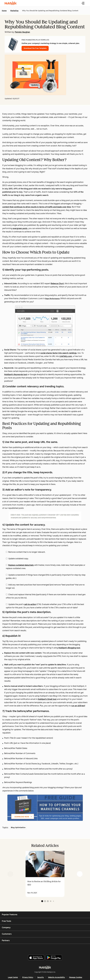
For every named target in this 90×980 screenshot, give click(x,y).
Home (4, 11)
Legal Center (13, 977)
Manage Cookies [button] (76, 977)
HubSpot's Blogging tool (69, 648)
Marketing (14, 11)
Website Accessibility (56, 977)
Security (41, 977)
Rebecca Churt (57, 284)
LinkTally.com (66, 356)
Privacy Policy (28, 977)
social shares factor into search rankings (59, 353)
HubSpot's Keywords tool (16, 374)
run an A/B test (78, 706)
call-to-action (30, 604)
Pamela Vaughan (22, 32)
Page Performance (52, 299)
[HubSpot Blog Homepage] (11, 3)
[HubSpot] (45, 967)
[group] (45, 874)
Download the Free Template (35, 48)
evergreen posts (20, 228)
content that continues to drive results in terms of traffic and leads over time (37, 207)
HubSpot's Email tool (47, 699)
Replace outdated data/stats (21, 565)
